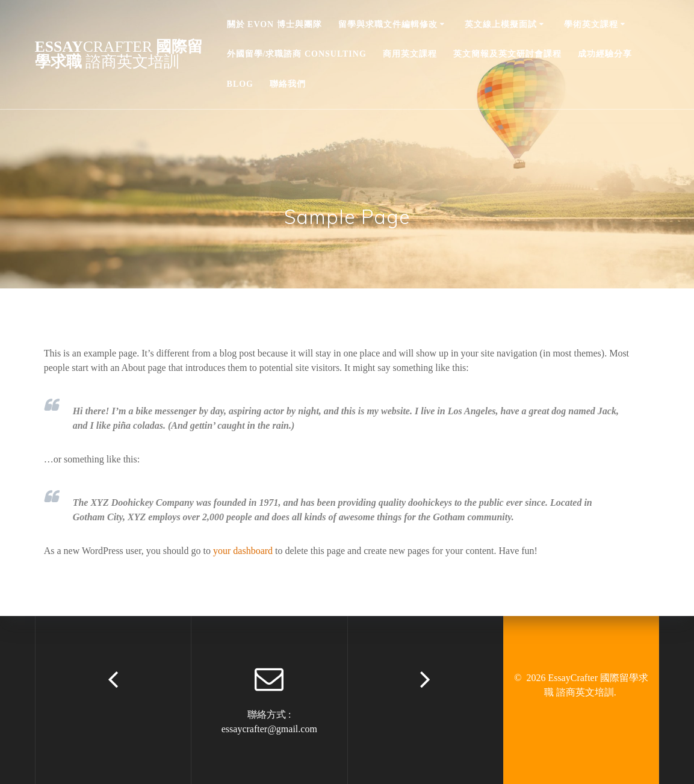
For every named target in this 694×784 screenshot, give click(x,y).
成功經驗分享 (605, 54)
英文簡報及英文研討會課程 (507, 54)
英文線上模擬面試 (501, 24)
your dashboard (243, 551)
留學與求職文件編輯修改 (388, 24)
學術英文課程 (591, 24)
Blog (240, 84)
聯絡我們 (288, 84)
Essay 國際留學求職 (119, 54)
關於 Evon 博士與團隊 (274, 24)
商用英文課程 (410, 54)
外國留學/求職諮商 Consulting (297, 54)
